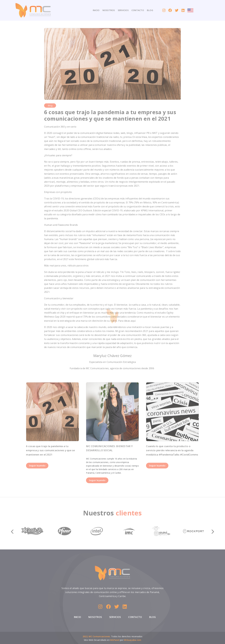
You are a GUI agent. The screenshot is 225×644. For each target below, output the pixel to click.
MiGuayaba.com (133, 640)
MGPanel (115, 640)
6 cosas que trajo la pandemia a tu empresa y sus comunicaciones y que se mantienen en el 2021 (50, 450)
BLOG (150, 10)
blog (50, 106)
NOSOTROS (109, 10)
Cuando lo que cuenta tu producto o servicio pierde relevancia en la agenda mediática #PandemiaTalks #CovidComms (172, 450)
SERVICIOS (123, 10)
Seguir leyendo (37, 466)
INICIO (96, 10)
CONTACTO (138, 10)
